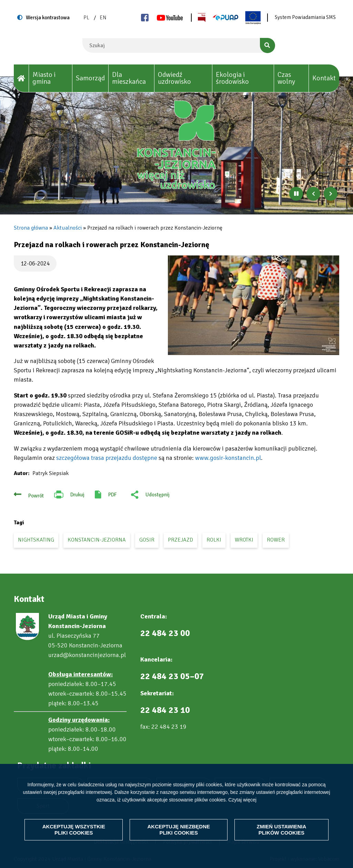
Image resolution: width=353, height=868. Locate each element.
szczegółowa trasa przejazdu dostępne (107, 458)
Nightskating (36, 540)
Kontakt (324, 78)
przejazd (180, 540)
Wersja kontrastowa (48, 18)
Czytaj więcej (242, 799)
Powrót (36, 496)
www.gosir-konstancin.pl (228, 458)
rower (276, 540)
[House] (21, 78)
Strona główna (31, 228)
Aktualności (68, 228)
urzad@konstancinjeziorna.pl (87, 655)
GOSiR (147, 540)
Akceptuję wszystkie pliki (74, 830)
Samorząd (90, 78)
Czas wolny (286, 78)
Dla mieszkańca (129, 78)
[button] (254, 305)
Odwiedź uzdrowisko (174, 78)
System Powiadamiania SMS (305, 17)
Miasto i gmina (44, 78)
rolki (214, 540)
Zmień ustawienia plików (282, 830)
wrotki (244, 540)
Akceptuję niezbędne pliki (179, 830)
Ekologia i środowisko (232, 78)
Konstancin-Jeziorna (97, 540)
